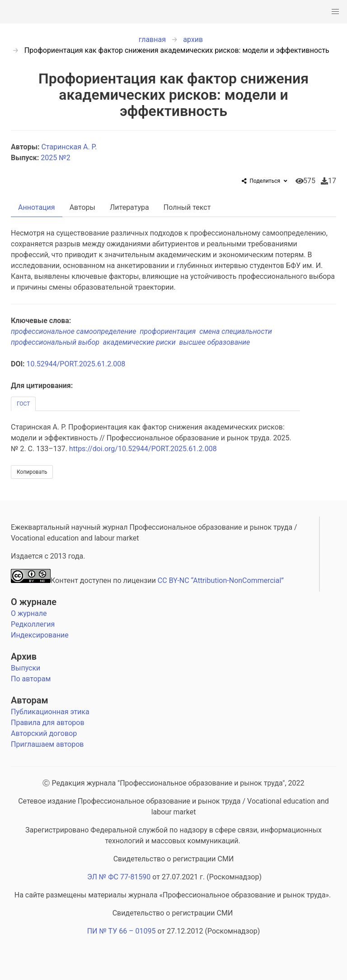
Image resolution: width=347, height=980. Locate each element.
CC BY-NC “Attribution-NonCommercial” (221, 580)
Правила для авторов (48, 723)
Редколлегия (33, 624)
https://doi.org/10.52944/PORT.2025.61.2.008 (143, 449)
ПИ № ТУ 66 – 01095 (122, 931)
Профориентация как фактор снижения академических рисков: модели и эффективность (177, 50)
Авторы (82, 207)
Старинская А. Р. (70, 147)
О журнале (34, 602)
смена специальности (237, 331)
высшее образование (216, 342)
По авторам (31, 679)
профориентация (169, 331)
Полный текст (187, 207)
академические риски (141, 342)
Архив (24, 656)
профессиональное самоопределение (75, 331)
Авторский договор (44, 733)
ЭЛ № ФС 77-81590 (119, 877)
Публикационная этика (50, 712)
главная (152, 39)
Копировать (32, 472)
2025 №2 (55, 158)
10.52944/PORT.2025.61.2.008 (76, 364)
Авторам (30, 700)
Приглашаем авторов (47, 744)
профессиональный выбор (57, 342)
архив (193, 39)
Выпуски (26, 668)
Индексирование (40, 635)
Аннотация (37, 207)
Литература (129, 207)
